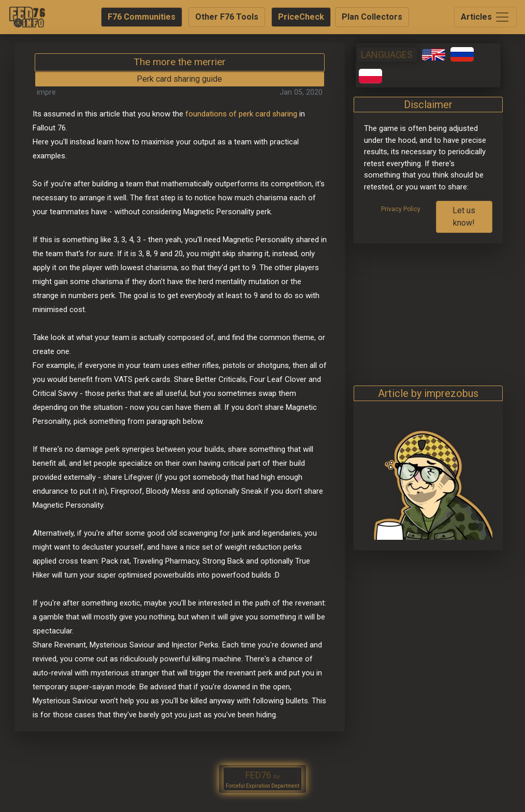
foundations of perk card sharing (241, 114)
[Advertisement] (428, 308)
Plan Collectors (372, 17)
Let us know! (464, 217)
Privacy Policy (401, 209)
